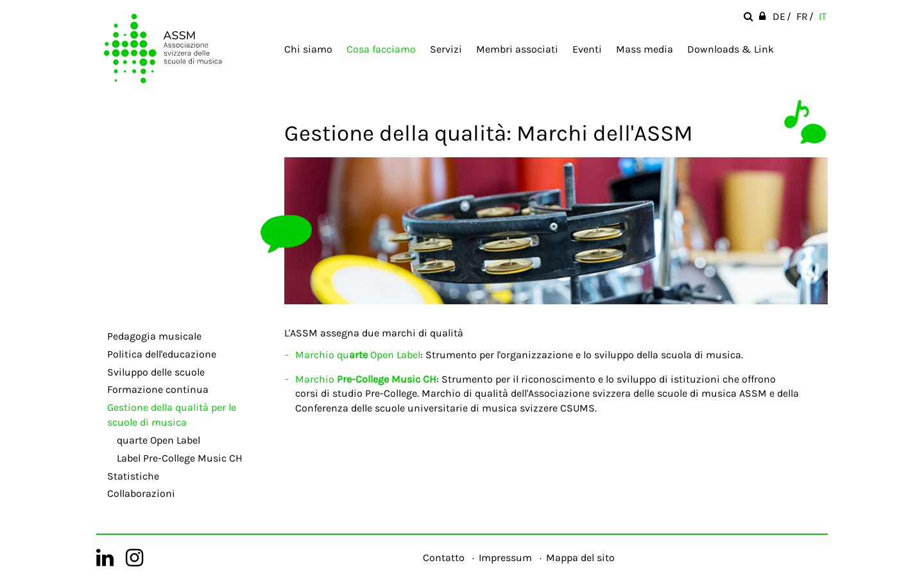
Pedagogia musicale (154, 336)
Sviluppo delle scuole (156, 372)
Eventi (587, 49)
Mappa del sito (580, 558)
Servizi (446, 49)
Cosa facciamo (381, 49)
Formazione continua (158, 389)
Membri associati (517, 49)
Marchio (366, 379)
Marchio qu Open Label (358, 355)
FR (802, 16)
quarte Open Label (158, 440)
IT (823, 16)
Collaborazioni (141, 493)
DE (779, 16)
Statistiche (133, 476)
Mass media (645, 49)
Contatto (444, 558)
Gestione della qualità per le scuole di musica (172, 415)
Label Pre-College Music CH (180, 458)
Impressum (505, 558)
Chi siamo (308, 49)
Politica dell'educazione (162, 354)
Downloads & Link (731, 49)
